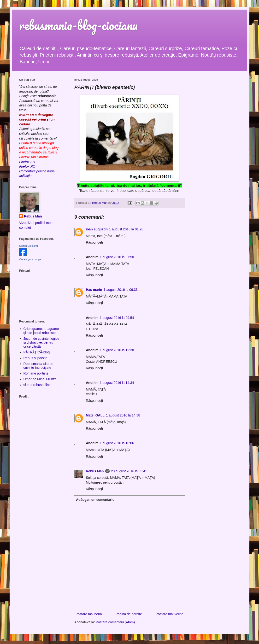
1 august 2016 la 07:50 (117, 257)
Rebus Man (95, 471)
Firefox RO (27, 166)
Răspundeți (94, 242)
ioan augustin (97, 229)
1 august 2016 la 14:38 (123, 415)
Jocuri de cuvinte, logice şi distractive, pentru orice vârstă (41, 343)
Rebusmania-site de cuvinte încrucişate (38, 366)
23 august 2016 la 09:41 (129, 471)
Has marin (94, 290)
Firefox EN (27, 162)
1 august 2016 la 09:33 (121, 290)
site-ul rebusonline (37, 385)
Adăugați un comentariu (95, 500)
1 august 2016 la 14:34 (117, 383)
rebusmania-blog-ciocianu (78, 25)
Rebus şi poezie (35, 358)
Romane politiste (36, 373)
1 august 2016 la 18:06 (117, 443)
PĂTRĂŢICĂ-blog (37, 352)
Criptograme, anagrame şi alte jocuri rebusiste (41, 331)
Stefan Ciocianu (29, 246)
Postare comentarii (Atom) (115, 622)
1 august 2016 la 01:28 (126, 229)
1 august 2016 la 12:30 (117, 350)
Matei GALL (95, 415)
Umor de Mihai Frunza (40, 379)
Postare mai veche (170, 614)
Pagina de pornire (129, 614)
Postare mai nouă (89, 614)
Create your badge (30, 259)
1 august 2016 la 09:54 (117, 318)
